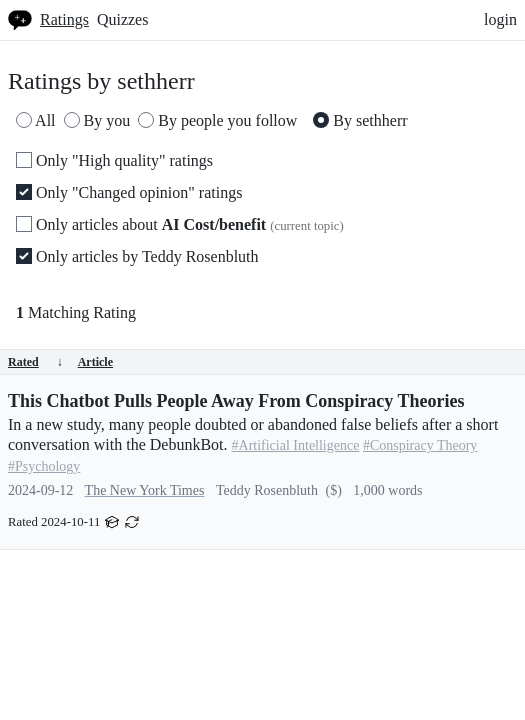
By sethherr (360, 120)
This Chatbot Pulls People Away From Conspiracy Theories (236, 401)
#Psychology (44, 466)
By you (97, 120)
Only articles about (180, 224)
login (500, 19)
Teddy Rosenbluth (267, 490)
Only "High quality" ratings (114, 160)
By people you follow (217, 120)
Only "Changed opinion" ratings (129, 192)
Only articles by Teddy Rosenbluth (137, 256)
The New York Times (145, 490)
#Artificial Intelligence (296, 445)
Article (95, 362)
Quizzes (123, 19)
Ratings (64, 19)
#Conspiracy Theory (420, 445)
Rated (35, 362)
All (36, 120)
